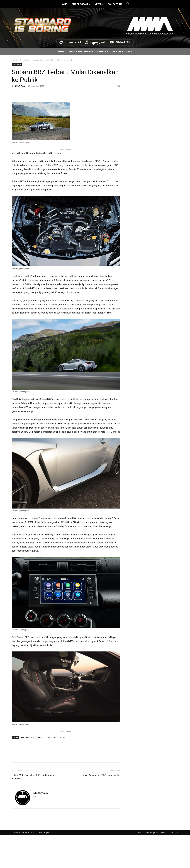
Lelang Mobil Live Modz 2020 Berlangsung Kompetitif (33, 777)
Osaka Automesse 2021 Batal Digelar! (101, 775)
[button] (128, 4)
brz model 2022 (28, 737)
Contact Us (173, 833)
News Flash (25, 60)
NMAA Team (20, 86)
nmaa (40, 737)
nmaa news (51, 737)
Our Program (152, 833)
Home (14, 60)
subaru (62, 737)
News (163, 833)
